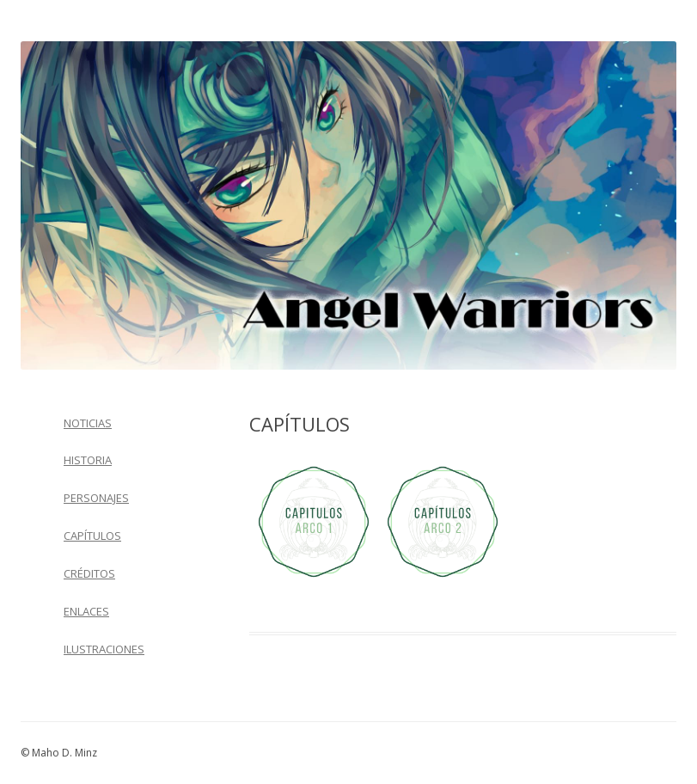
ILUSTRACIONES (104, 649)
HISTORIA (88, 460)
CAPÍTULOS (92, 536)
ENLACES (86, 611)
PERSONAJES (96, 498)
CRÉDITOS (89, 573)
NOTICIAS (88, 423)
